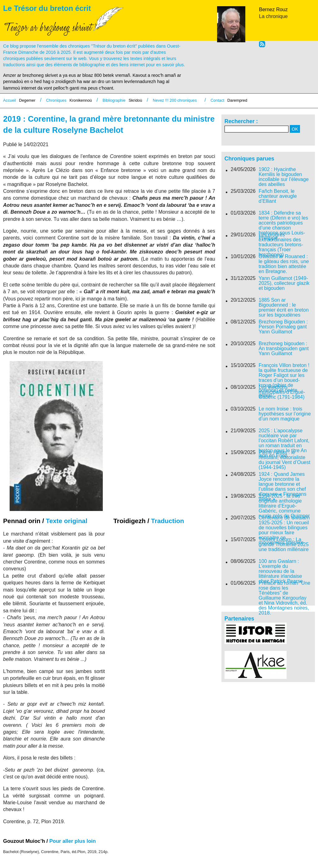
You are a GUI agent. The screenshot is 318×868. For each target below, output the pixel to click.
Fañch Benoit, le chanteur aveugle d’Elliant (278, 196)
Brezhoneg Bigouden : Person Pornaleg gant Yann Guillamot (283, 327)
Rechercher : (241, 121)
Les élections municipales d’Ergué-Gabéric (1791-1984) (282, 392)
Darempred (237, 100)
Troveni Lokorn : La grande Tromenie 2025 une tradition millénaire (284, 545)
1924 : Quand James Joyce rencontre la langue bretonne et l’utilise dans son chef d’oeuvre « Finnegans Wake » (283, 487)
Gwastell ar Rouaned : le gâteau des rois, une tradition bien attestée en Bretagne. (284, 264)
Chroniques (56, 100)
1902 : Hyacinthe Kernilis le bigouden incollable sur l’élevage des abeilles (284, 177)
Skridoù (135, 100)
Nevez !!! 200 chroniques (175, 100)
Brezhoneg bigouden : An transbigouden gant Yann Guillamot (284, 349)
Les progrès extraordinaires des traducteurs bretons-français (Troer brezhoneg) (281, 245)
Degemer (27, 100)
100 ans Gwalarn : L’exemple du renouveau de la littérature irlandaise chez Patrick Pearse (281, 571)
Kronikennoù (81, 100)
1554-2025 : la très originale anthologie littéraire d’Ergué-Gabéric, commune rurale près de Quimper (284, 506)
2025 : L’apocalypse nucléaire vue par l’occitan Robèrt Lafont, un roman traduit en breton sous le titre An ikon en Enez (284, 443)
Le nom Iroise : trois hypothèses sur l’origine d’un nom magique (285, 414)
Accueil (9, 100)
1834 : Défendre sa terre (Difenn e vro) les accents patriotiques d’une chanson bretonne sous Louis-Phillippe (283, 225)
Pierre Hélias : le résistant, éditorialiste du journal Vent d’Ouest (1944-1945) (284, 460)
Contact (217, 100)
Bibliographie (114, 100)
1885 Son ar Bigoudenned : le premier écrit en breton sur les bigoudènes (284, 308)
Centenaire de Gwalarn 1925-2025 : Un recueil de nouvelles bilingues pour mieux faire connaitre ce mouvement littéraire (284, 530)
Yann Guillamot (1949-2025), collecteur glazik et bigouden (284, 283)
